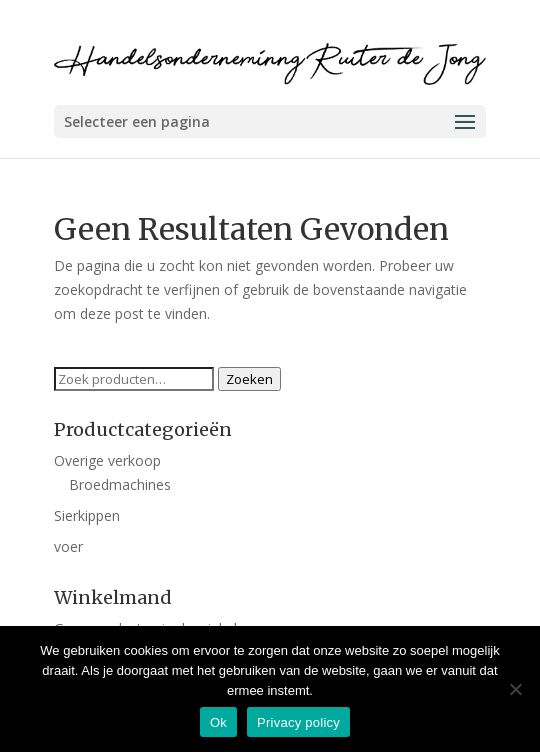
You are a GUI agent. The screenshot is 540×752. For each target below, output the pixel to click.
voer (68, 546)
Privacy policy (298, 722)
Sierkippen (87, 515)
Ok (218, 722)
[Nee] (515, 689)
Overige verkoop (107, 460)
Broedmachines (120, 484)
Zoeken (249, 379)
